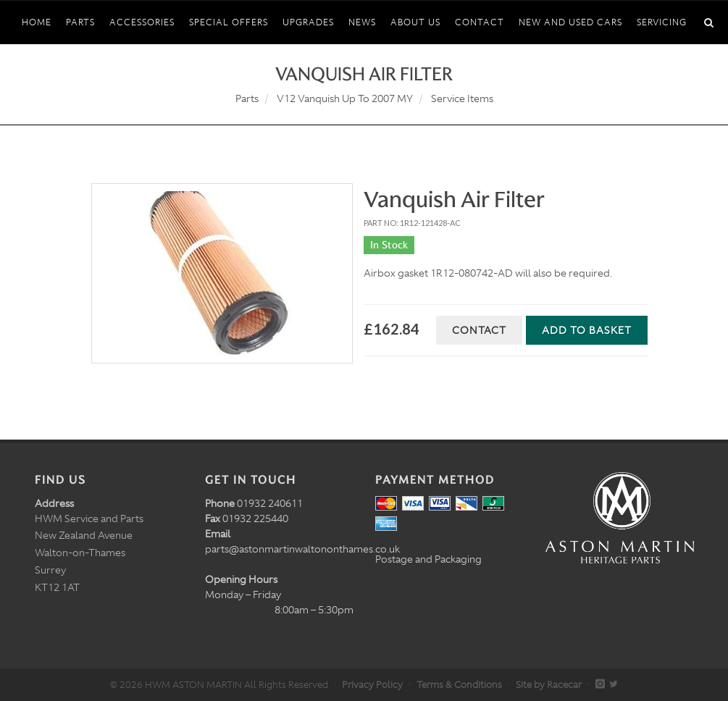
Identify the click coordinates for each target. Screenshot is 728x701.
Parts (247, 98)
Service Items (462, 98)
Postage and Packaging (428, 559)
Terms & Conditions (459, 685)
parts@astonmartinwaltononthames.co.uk (302, 549)
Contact (479, 330)
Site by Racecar (549, 685)
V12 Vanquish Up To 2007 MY (345, 98)
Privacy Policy (372, 685)
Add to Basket (587, 330)
